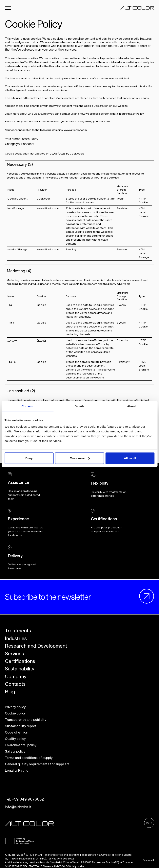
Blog (10, 692)
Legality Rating (17, 771)
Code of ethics (16, 733)
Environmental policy (21, 745)
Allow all (130, 458)
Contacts (15, 684)
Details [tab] (80, 406)
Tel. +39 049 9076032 (24, 799)
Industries (16, 639)
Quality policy (15, 739)
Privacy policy (15, 707)
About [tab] (131, 406)
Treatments (18, 631)
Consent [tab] (28, 406)
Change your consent (20, 144)
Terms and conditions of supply (29, 758)
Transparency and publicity (26, 720)
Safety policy (15, 752)
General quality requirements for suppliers (37, 764)
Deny (29, 458)
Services (14, 654)
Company (16, 677)
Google (41, 305)
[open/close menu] (8, 8)
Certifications (20, 661)
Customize (80, 458)
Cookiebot (76, 154)
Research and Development (36, 646)
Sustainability (20, 669)
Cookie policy (15, 713)
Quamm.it (148, 860)
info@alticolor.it (18, 807)
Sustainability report (21, 726)
